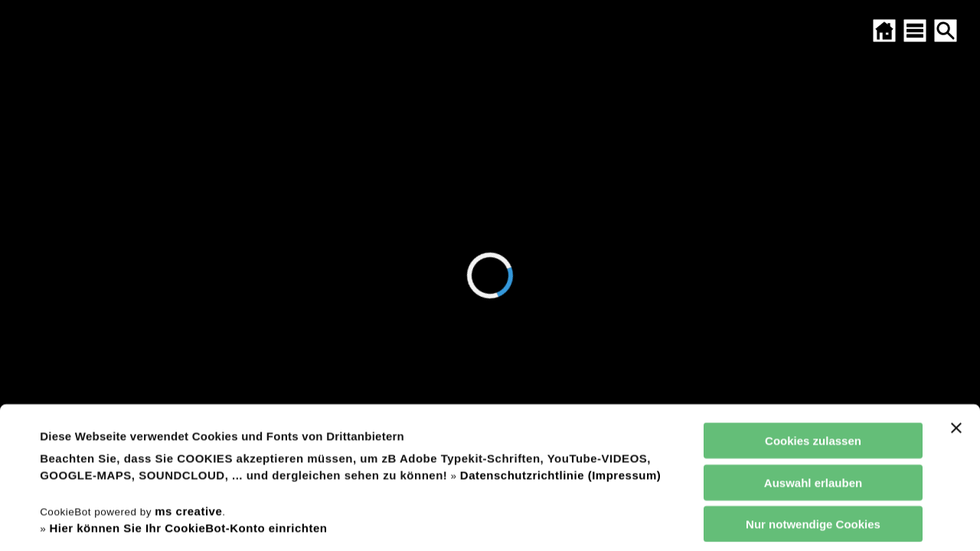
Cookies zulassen (813, 320)
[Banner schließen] (956, 307)
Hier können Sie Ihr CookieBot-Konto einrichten (188, 407)
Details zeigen (653, 521)
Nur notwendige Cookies (813, 403)
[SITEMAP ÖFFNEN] (915, 31)
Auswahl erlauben (813, 361)
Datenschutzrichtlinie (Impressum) (560, 354)
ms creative (188, 389)
